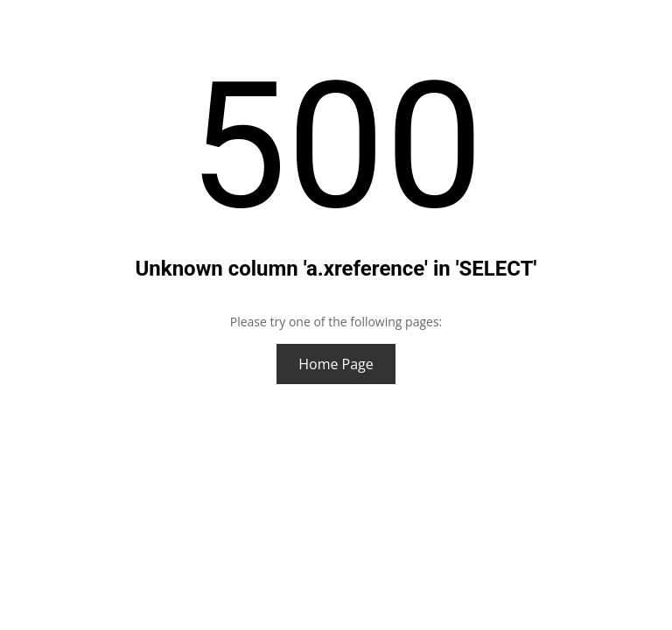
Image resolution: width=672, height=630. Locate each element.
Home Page (336, 364)
